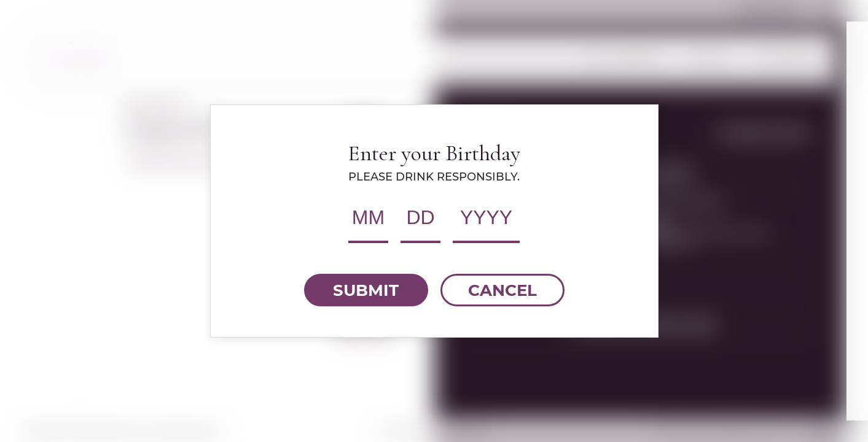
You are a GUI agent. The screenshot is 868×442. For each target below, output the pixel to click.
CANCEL (502, 290)
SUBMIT (366, 290)
